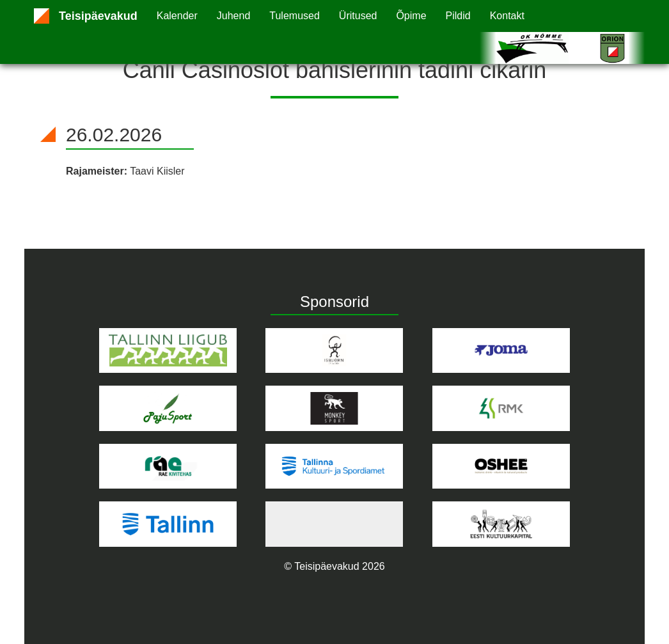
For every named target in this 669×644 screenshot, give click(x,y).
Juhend (234, 16)
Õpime (411, 16)
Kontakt (507, 16)
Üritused (358, 16)
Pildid (458, 16)
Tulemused (295, 16)
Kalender (177, 16)
